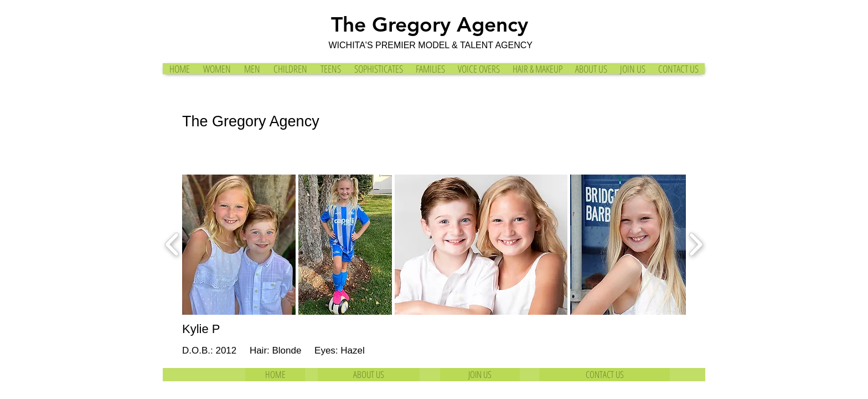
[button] (239, 245)
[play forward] (696, 245)
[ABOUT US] (369, 375)
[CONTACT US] (604, 375)
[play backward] (172, 245)
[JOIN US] (480, 375)
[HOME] (275, 375)
